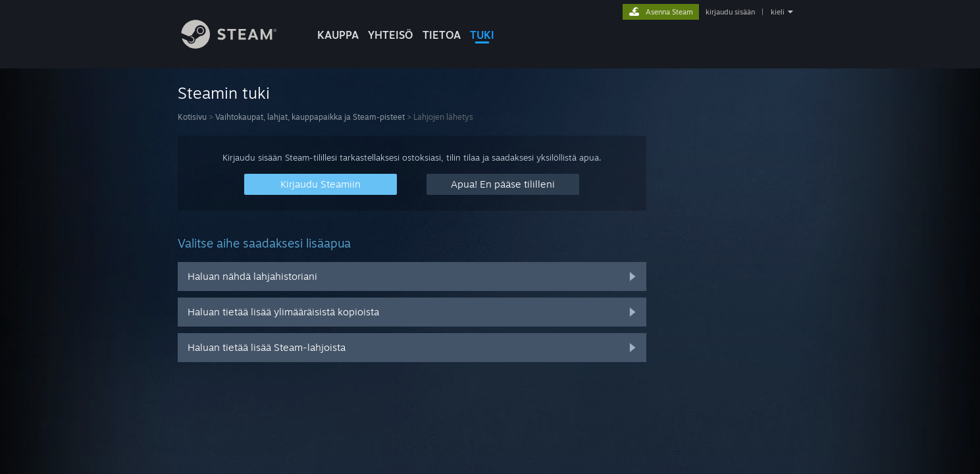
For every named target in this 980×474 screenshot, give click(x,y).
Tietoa (442, 35)
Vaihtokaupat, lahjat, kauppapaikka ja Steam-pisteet (310, 117)
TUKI (482, 35)
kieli (778, 12)
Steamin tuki (224, 93)
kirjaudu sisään (730, 12)
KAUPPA (338, 35)
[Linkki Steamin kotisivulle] (239, 45)
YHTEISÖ (391, 35)
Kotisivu (192, 117)
